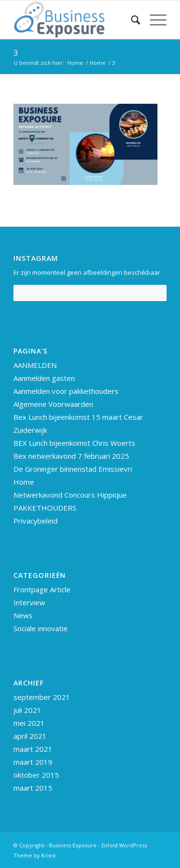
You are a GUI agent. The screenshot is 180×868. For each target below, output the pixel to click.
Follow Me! (90, 293)
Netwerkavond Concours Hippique (70, 495)
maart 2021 (33, 749)
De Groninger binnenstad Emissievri (73, 469)
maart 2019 (33, 762)
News (23, 615)
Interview (29, 602)
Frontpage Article (42, 589)
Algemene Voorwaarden (53, 404)
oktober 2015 (36, 775)
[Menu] (153, 20)
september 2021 (42, 697)
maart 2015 (33, 788)
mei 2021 (29, 723)
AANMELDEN (35, 365)
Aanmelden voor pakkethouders (66, 391)
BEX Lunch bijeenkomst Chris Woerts (74, 443)
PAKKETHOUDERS (45, 508)
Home (24, 482)
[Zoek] (131, 20)
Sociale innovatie (41, 628)
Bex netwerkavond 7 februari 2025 (71, 456)
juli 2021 (27, 710)
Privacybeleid (36, 521)
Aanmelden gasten (44, 378)
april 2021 (30, 736)
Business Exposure (73, 845)
